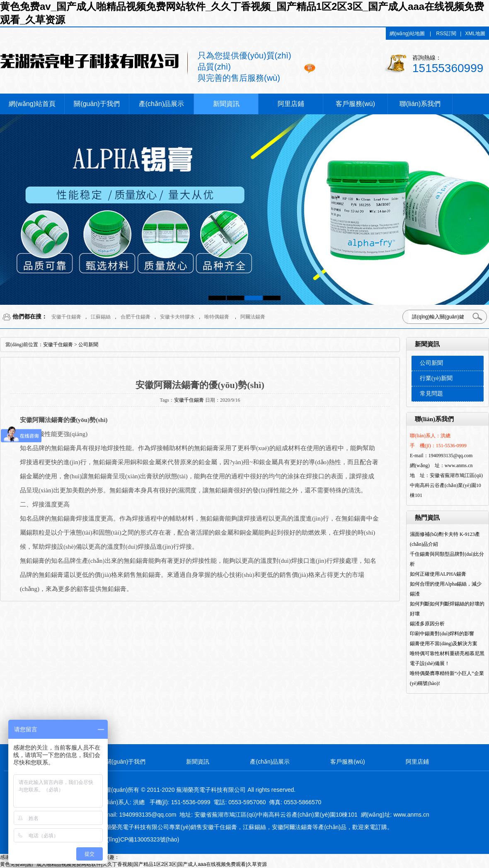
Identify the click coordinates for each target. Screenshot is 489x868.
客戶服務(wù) (355, 104)
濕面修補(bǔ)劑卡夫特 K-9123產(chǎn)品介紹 (445, 539)
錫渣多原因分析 (427, 624)
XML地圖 (475, 34)
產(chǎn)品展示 (161, 104)
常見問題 (431, 394)
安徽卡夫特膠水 (177, 317)
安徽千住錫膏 (66, 317)
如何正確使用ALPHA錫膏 (438, 574)
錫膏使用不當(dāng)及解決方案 (444, 644)
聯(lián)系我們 (420, 104)
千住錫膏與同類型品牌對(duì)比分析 (447, 559)
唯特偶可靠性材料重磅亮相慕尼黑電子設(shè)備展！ (447, 658)
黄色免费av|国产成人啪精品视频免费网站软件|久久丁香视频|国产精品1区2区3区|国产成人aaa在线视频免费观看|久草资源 (133, 864)
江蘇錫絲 (101, 317)
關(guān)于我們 (97, 104)
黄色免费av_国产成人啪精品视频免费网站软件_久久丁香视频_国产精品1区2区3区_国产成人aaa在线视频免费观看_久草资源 (242, 13)
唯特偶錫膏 (217, 317)
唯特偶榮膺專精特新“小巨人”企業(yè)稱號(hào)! (447, 678)
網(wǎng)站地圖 (407, 34)
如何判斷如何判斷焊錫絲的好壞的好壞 (447, 609)
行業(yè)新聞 (436, 378)
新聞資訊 (226, 104)
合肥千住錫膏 (136, 317)
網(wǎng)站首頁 (32, 104)
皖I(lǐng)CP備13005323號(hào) (139, 839)
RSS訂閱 (447, 34)
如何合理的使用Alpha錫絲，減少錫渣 (446, 589)
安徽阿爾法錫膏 (292, 827)
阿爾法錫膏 (253, 317)
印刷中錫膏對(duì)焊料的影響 (442, 634)
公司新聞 (431, 363)
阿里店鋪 (291, 104)
